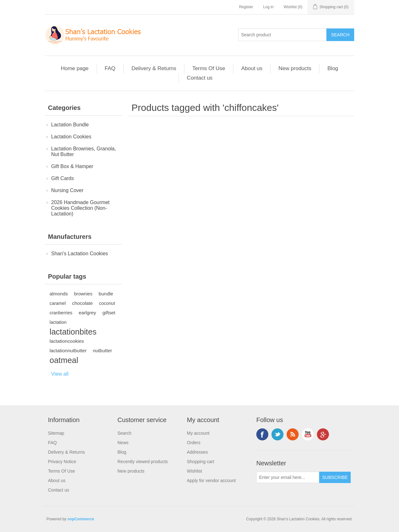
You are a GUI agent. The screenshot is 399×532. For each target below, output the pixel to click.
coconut (107, 303)
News (123, 443)
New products (295, 68)
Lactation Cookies (71, 137)
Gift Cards (63, 178)
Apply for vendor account (211, 481)
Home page (75, 68)
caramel (58, 303)
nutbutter (102, 351)
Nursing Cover (67, 190)
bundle (106, 294)
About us (252, 68)
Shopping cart (200, 462)
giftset (109, 313)
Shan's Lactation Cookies (80, 254)
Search (124, 433)
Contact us (200, 78)
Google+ (323, 434)
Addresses (197, 452)
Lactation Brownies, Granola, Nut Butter (83, 151)
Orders (194, 443)
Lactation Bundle (70, 125)
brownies (83, 294)
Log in (268, 7)
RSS (293, 434)
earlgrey (87, 313)
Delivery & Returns (154, 68)
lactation (58, 322)
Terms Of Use (209, 68)
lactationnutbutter (68, 351)
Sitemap (56, 433)
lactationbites (73, 332)
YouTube (308, 434)
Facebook (262, 434)
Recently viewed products (143, 462)
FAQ (110, 68)
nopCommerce (81, 519)
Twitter (277, 434)
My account (198, 433)
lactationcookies (67, 341)
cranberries (61, 313)
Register (246, 7)
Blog (333, 68)
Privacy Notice (62, 462)
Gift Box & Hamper (72, 166)
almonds (59, 294)
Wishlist (194, 471)
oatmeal (64, 360)
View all (60, 374)
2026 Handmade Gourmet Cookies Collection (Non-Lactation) (80, 208)
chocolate (82, 303)
